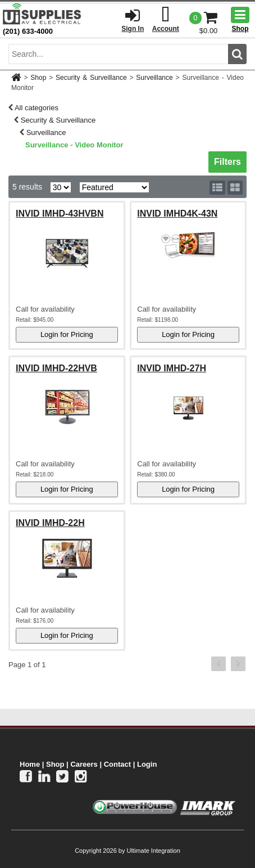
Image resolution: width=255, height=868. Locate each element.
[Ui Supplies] (42, 14)
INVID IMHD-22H (50, 523)
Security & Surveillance (91, 78)
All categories (37, 108)
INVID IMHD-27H (172, 368)
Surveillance (154, 78)
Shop (38, 78)
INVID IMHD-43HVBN (60, 213)
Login (147, 764)
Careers (84, 764)
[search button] (237, 54)
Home (30, 764)
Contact (117, 764)
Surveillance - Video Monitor (74, 145)
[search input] (118, 54)
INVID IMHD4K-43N (177, 213)
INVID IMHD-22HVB (56, 368)
